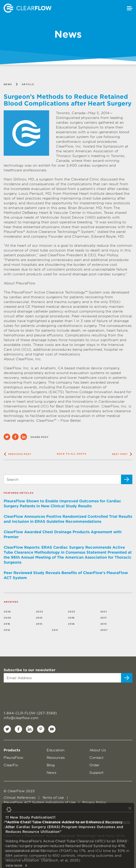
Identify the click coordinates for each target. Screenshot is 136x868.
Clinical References (20, 798)
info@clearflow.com (21, 718)
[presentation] (31, 694)
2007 (104, 630)
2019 (39, 618)
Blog (51, 765)
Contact (96, 757)
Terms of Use (54, 798)
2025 (40, 611)
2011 (55, 630)
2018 (71, 618)
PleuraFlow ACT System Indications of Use (40, 802)
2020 (7, 618)
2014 (71, 624)
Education (56, 750)
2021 (104, 611)
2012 (7, 630)
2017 (104, 618)
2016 (7, 624)
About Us (98, 750)
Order (94, 765)
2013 (104, 624)
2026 (7, 611)
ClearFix (11, 765)
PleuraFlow (14, 757)
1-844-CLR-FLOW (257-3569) (30, 713)
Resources (56, 757)
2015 (39, 624)
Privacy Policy (94, 802)
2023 (72, 611)
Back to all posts (72, 454)
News (8, 84)
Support (96, 772)
